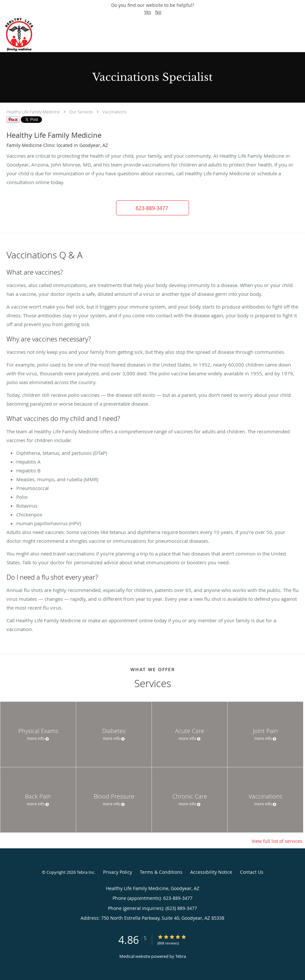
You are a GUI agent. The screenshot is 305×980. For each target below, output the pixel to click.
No (158, 12)
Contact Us (252, 872)
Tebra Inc (86, 872)
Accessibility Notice (211, 872)
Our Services (81, 112)
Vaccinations (114, 112)
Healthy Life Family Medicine (33, 112)
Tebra (181, 956)
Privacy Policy (118, 872)
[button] (152, 208)
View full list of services (277, 841)
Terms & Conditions (161, 872)
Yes (148, 12)
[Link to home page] (25, 35)
